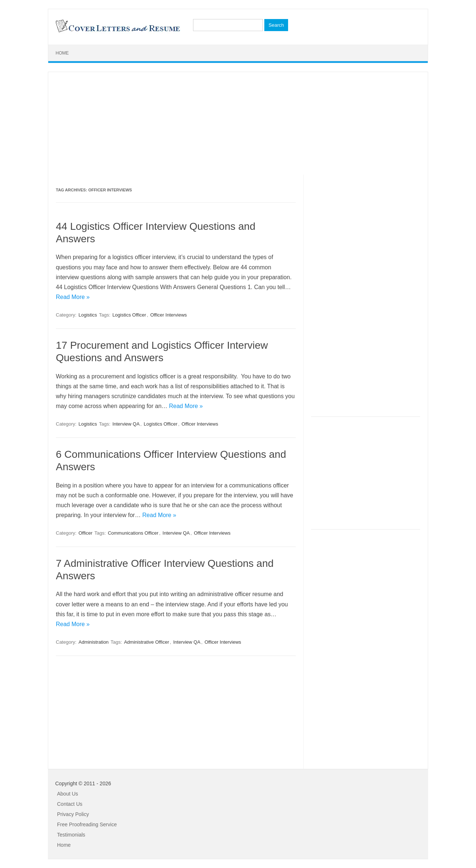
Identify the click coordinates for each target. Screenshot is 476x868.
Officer (86, 533)
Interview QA (126, 424)
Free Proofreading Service (87, 824)
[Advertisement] (238, 123)
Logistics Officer (129, 315)
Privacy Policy (73, 814)
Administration (94, 642)
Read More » (73, 297)
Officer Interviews (169, 315)
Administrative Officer (146, 642)
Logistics (88, 315)
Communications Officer (133, 533)
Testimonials (71, 835)
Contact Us (70, 804)
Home (62, 53)
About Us (68, 794)
